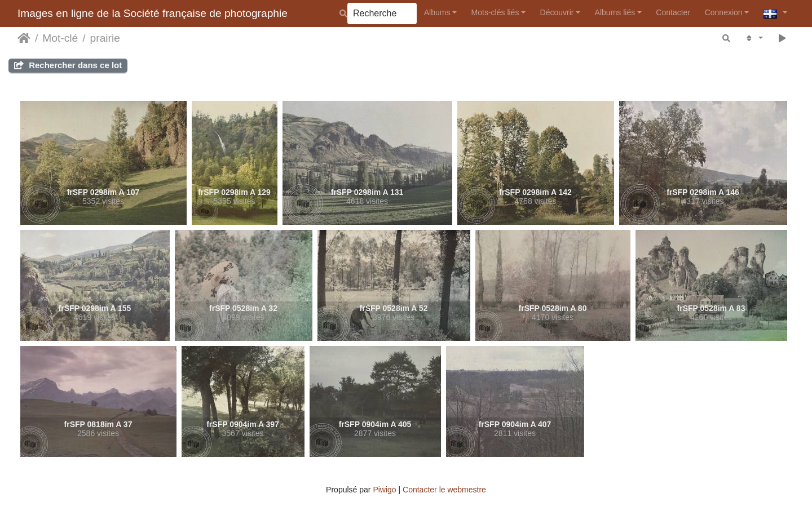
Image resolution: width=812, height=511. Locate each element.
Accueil (24, 38)
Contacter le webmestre (444, 490)
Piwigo (384, 490)
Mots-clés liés (495, 12)
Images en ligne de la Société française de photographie (153, 13)
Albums (437, 12)
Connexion (724, 12)
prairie (105, 38)
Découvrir (557, 12)
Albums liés (615, 12)
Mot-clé (60, 38)
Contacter (673, 12)
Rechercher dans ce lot (68, 65)
